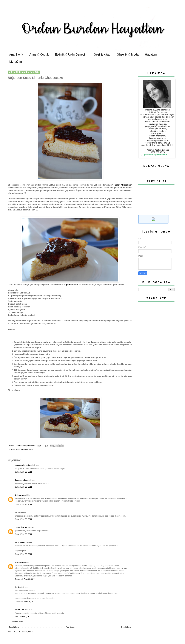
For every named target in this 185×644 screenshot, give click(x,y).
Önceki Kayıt (126, 627)
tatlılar (31, 449)
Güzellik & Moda (128, 54)
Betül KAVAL (20, 542)
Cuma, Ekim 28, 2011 (23, 472)
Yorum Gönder (17, 622)
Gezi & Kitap (102, 54)
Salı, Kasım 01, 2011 (23, 617)
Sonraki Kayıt (14, 627)
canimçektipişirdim (23, 465)
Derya (17, 512)
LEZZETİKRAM (21, 527)
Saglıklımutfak (21, 480)
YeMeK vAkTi (20, 610)
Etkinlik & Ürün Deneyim (71, 54)
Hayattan (151, 54)
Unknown (19, 495)
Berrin (17, 587)
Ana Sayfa (16, 54)
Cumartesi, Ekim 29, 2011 (25, 579)
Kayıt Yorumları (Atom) (23, 631)
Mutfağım (16, 62)
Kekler (18, 449)
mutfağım (25, 449)
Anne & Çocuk (39, 54)
